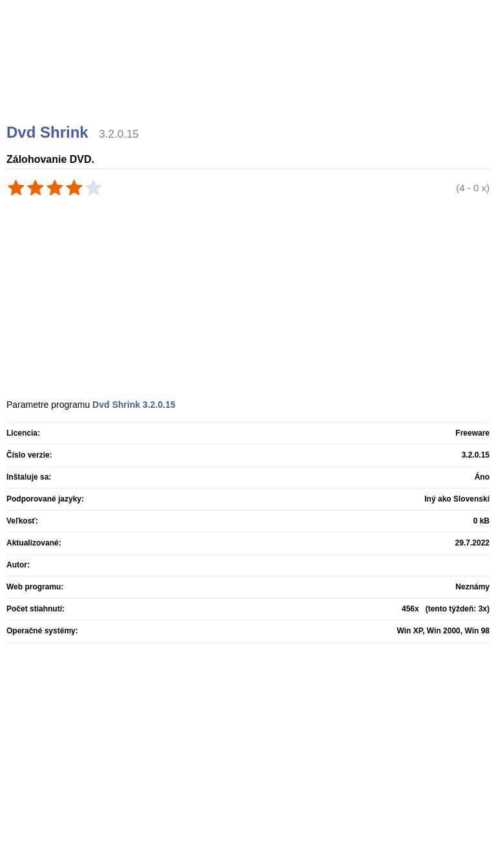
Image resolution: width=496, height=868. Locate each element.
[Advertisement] (250, 78)
